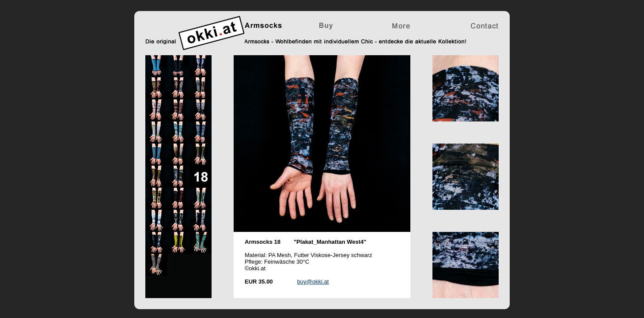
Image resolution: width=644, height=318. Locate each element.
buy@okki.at (313, 282)
